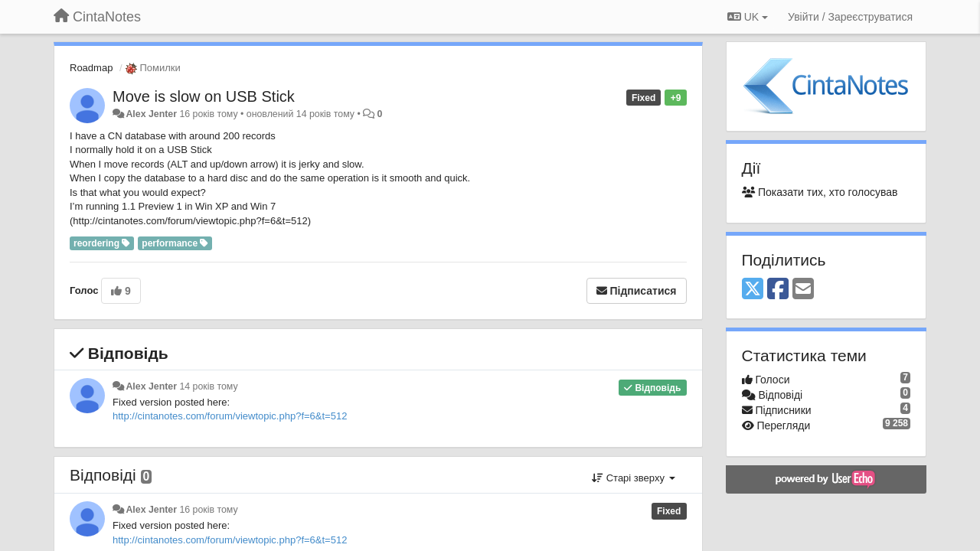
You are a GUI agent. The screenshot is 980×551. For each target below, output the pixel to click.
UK (748, 17)
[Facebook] (778, 290)
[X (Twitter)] (753, 290)
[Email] (803, 290)
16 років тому (208, 510)
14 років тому (208, 386)
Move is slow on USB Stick (204, 96)
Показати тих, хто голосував (820, 192)
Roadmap (91, 68)
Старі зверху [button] (633, 478)
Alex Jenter (151, 114)
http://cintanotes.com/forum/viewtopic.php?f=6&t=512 (230, 416)
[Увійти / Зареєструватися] (850, 17)
